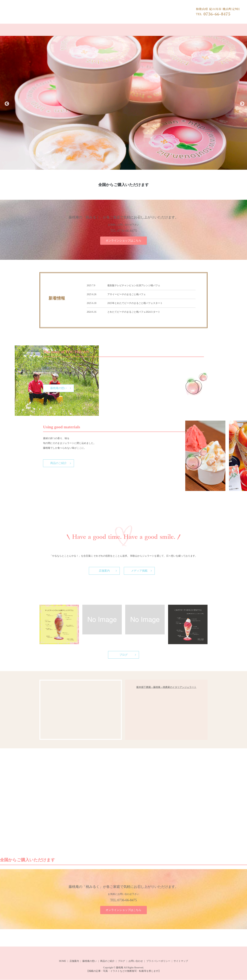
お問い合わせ (163, 30)
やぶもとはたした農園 (188, 30)
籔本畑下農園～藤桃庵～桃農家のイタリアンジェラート (166, 687)
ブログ (146, 30)
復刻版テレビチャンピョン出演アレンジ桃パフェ (134, 285)
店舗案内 (92, 30)
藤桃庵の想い (110, 30)
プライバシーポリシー (158, 961)
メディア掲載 (139, 571)
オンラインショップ (71, 30)
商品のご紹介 (130, 30)
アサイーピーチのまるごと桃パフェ (127, 294)
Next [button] (241, 104)
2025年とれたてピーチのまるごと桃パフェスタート (135, 303)
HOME (51, 30)
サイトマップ (181, 961)
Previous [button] (6, 104)
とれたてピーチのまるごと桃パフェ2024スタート (134, 312)
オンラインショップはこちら (123, 240)
